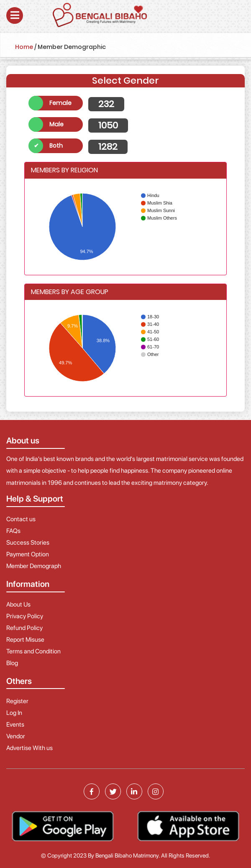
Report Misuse (25, 640)
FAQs (13, 531)
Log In (14, 713)
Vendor (16, 736)
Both (56, 146)
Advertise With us (29, 748)
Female (60, 103)
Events (15, 725)
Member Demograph (34, 566)
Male (56, 124)
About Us (18, 604)
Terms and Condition (33, 651)
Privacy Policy (25, 616)
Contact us (21, 519)
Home (24, 47)
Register (17, 701)
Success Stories (28, 543)
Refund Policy (24, 628)
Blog (12, 663)
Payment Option (28, 554)
